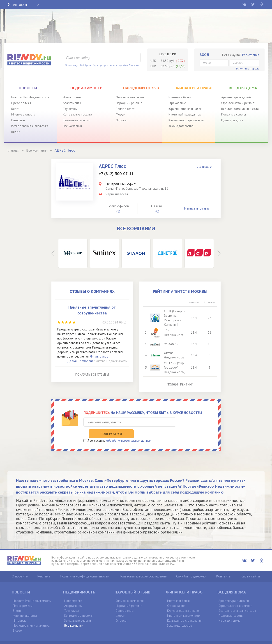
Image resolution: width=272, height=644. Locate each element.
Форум (121, 114)
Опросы (121, 120)
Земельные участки (76, 120)
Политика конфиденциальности (84, 567)
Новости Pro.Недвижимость (30, 97)
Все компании (72, 126)
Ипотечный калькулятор (185, 114)
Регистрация (251, 55)
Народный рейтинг (129, 103)
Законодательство (181, 126)
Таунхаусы (70, 109)
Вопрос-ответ (125, 109)
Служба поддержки (191, 567)
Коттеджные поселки (77, 114)
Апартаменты (72, 103)
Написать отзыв (197, 208)
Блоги (15, 109)
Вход (204, 55)
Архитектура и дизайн (236, 97)
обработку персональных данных (129, 431)
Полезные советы (234, 114)
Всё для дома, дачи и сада (240, 109)
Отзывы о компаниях (130, 97)
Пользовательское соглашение (143, 567)
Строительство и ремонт (238, 103)
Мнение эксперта (23, 114)
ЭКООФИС (172, 344)
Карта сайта (250, 567)
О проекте (20, 567)
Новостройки (72, 97)
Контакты (224, 567)
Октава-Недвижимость (111, 361)
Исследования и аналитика (30, 126)
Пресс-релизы (21, 103)
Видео (16, 132)
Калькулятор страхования (186, 120)
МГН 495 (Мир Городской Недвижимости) (175, 367)
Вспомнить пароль (247, 68)
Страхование (177, 103)
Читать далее (99, 356)
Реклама (44, 567)
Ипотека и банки (180, 97)
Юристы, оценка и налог (185, 109)
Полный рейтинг (180, 384)
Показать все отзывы (92, 374)
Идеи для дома (232, 120)
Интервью (18, 120)
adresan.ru (204, 166)
